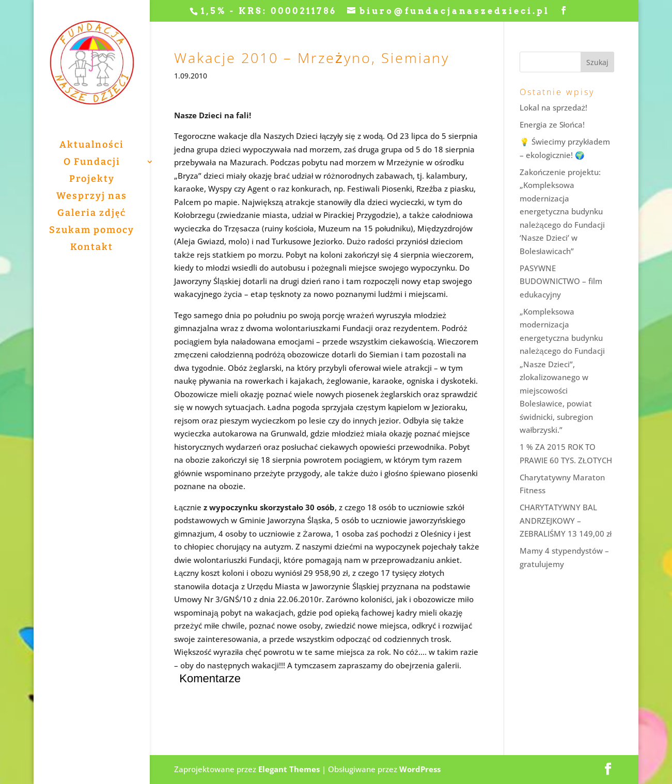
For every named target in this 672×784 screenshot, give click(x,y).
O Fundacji (92, 163)
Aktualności (92, 146)
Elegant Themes (289, 769)
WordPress (420, 769)
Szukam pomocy (92, 231)
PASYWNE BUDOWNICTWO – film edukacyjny (561, 281)
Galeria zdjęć (92, 214)
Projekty (92, 180)
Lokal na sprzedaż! (554, 107)
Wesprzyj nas (92, 197)
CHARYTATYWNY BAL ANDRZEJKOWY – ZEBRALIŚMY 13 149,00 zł (566, 520)
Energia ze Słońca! (552, 124)
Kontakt (92, 248)
